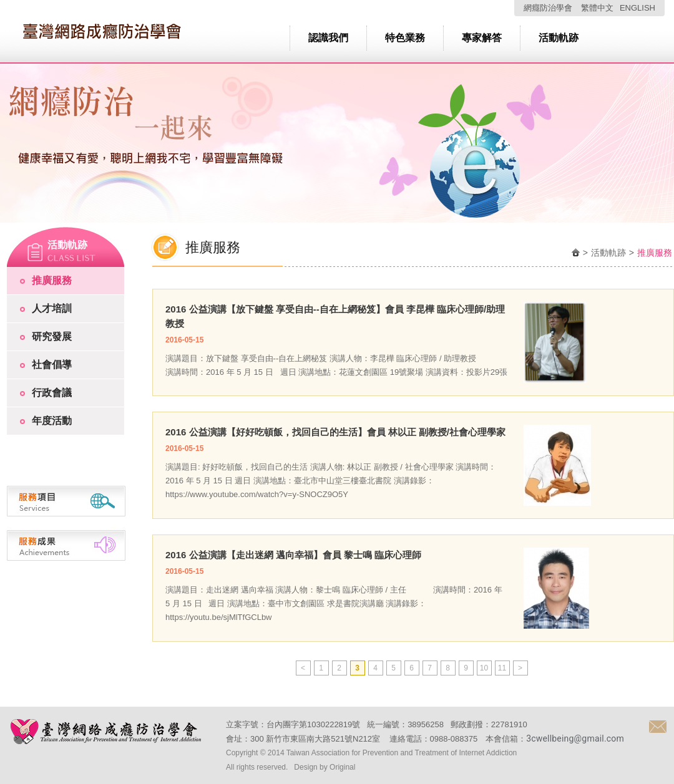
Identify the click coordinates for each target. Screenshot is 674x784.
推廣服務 (52, 280)
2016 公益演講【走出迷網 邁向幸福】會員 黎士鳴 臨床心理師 (293, 555)
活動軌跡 (559, 38)
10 (484, 668)
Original (342, 767)
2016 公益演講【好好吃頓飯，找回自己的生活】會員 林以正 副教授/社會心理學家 (335, 432)
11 (502, 668)
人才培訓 (52, 308)
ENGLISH (637, 8)
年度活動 (52, 421)
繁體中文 (597, 8)
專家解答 (482, 38)
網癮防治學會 (548, 8)
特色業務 (405, 38)
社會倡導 (52, 365)
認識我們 (328, 38)
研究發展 (52, 336)
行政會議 (52, 393)
